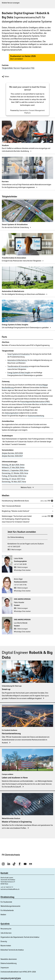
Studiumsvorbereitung (36, 416)
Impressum (5, 968)
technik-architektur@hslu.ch (10, 889)
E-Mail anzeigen (16, 550)
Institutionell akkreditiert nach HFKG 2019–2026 (18, 972)
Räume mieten (6, 946)
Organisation (25, 68)
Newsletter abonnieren (9, 959)
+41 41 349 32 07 (14, 547)
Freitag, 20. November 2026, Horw (14, 476)
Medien (3, 915)
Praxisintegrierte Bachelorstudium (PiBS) (35, 402)
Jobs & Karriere (6, 933)
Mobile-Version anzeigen (11, 3)
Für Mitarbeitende (7, 910)
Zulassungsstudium (12, 413)
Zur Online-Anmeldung (16, 537)
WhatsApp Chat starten (22, 570)
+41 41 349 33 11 (7, 887)
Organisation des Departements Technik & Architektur (20, 937)
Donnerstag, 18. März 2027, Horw (14, 482)
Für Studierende (6, 902)
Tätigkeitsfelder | (8, 68)
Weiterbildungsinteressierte (10, 906)
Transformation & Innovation (18, 366)
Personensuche (6, 929)
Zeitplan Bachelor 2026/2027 (12, 456)
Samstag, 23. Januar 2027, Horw (13, 479)
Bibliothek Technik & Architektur (12, 950)
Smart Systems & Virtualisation (19, 354)
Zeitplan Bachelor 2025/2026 (12, 453)
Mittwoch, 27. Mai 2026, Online (13, 468)
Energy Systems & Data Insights (19, 373)
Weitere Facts (27, 487)
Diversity (4, 941)
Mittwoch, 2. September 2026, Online (15, 470)
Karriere (17, 68)
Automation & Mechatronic (17, 360)
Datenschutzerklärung (9, 963)
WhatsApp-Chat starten (22, 611)
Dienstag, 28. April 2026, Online (13, 465)
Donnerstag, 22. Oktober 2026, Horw (15, 473)
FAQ (33, 68)
